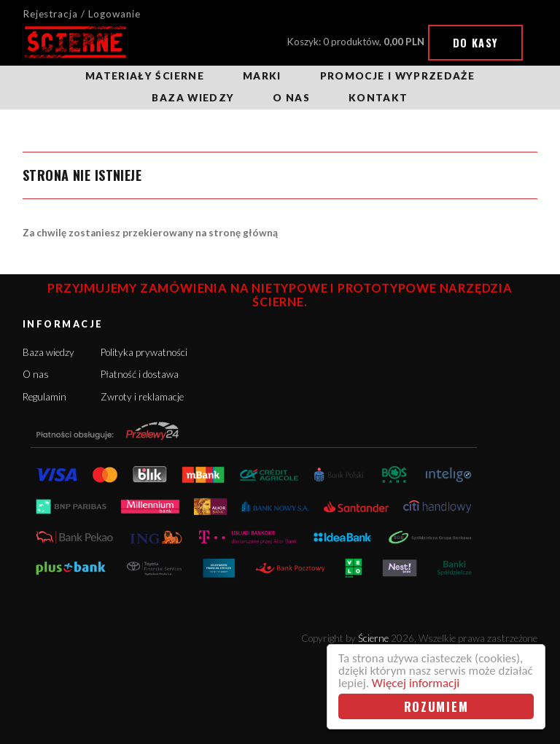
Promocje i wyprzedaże (397, 76)
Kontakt (378, 98)
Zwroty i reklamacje (142, 397)
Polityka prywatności (144, 352)
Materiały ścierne (145, 76)
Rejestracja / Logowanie (82, 14)
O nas (291, 98)
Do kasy (476, 43)
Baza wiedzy (193, 98)
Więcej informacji (416, 683)
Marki (262, 76)
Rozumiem (436, 706)
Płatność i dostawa (140, 374)
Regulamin (44, 397)
